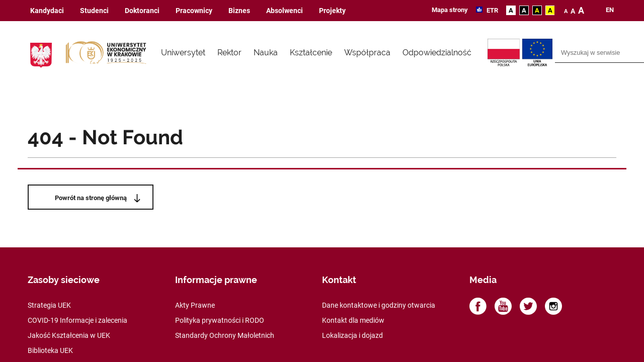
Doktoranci (142, 11)
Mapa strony (450, 10)
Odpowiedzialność (437, 53)
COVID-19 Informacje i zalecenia (77, 320)
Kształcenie (311, 53)
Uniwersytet (183, 53)
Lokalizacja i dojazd (352, 335)
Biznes (239, 11)
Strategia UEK (49, 305)
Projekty (332, 11)
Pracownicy (194, 11)
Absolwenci (285, 11)
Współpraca (367, 53)
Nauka (266, 53)
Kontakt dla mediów (353, 320)
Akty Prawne (195, 305)
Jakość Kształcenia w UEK (69, 335)
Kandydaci (47, 11)
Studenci (94, 11)
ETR (492, 10)
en (610, 10)
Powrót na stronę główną (91, 198)
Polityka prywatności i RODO (220, 320)
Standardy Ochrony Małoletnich (225, 335)
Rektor (229, 53)
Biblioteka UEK (50, 350)
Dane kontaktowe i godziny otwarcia (379, 305)
